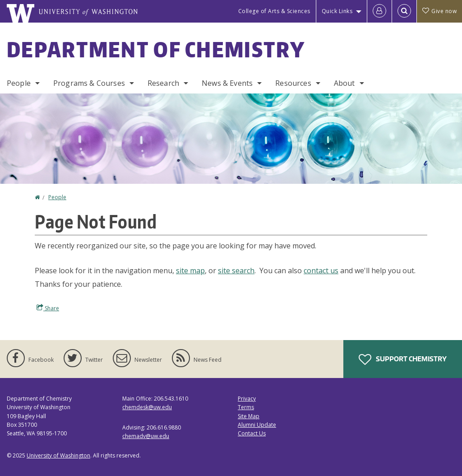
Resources (293, 83)
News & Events (227, 83)
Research (163, 83)
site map (190, 271)
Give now (439, 11)
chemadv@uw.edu (146, 436)
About (344, 83)
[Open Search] (404, 11)
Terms (246, 407)
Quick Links (337, 11)
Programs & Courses (89, 83)
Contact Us (252, 433)
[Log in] (379, 11)
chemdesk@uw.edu (147, 407)
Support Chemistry (403, 359)
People (19, 83)
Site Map (249, 416)
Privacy (247, 399)
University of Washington (58, 455)
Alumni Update (257, 425)
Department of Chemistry (156, 49)
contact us (321, 271)
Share (48, 308)
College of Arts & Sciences (274, 11)
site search (236, 271)
